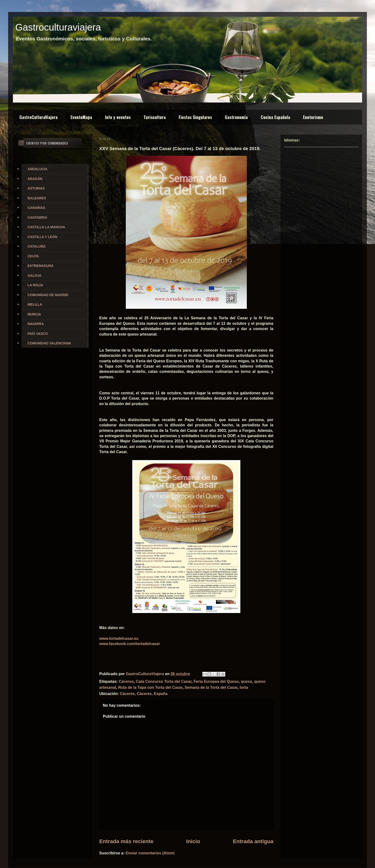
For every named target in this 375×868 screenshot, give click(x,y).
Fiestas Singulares (195, 117)
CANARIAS (36, 208)
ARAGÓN (35, 179)
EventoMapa (81, 117)
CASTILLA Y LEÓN (42, 237)
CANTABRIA (37, 217)
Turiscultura (155, 117)
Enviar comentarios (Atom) (150, 853)
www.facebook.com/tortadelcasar (130, 644)
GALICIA (34, 276)
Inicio (193, 841)
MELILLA (35, 304)
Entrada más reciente (126, 841)
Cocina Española (275, 117)
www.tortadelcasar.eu (119, 638)
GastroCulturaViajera (39, 117)
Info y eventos (118, 117)
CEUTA (33, 256)
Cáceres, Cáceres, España (144, 694)
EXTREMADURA (41, 266)
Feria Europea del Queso (216, 681)
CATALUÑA (37, 246)
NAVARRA (36, 324)
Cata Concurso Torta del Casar (164, 681)
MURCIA (34, 314)
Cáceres (126, 681)
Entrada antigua (253, 841)
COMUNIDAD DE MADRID (48, 295)
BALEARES (37, 198)
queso (246, 681)
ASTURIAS (36, 188)
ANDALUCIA (37, 169)
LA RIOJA (35, 285)
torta (244, 687)
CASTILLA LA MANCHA (46, 227)
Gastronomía (236, 117)
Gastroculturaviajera (58, 27)
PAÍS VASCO (38, 334)
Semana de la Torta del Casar (211, 687)
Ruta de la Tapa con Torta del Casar (150, 687)
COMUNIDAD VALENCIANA (49, 343)
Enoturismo (313, 117)
